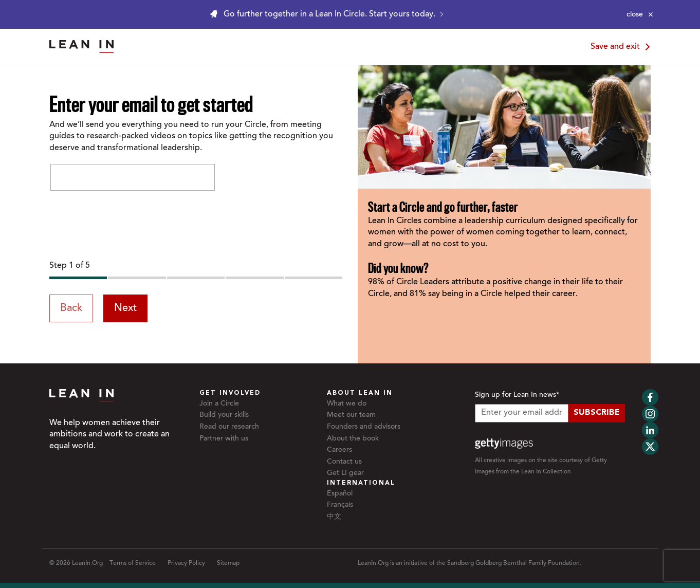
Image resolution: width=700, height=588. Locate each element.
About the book (353, 439)
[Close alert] (640, 14)
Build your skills (224, 415)
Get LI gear (345, 473)
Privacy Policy (186, 563)
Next (125, 308)
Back (71, 308)
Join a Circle (219, 404)
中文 (334, 517)
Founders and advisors (364, 427)
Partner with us (224, 439)
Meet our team (351, 415)
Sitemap (228, 563)
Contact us (344, 462)
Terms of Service (133, 563)
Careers (339, 450)
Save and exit (622, 47)
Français (340, 505)
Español (340, 494)
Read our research (229, 427)
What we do (347, 404)
